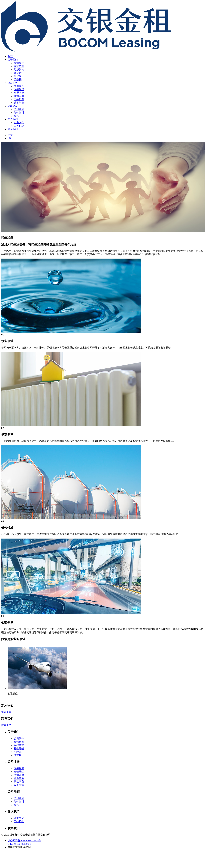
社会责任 (19, 73)
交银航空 (19, 86)
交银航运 (19, 89)
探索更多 (6, 712)
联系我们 (13, 129)
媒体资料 (19, 113)
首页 (10, 56)
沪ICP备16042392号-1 (19, 844)
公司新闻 (19, 109)
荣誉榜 (18, 79)
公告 (16, 116)
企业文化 (19, 123)
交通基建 (19, 93)
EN (9, 138)
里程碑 (18, 76)
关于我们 (13, 60)
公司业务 (13, 83)
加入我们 (13, 119)
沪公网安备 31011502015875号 (24, 841)
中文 (10, 135)
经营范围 (19, 66)
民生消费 (19, 99)
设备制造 (19, 103)
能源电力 (19, 96)
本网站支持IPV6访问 (19, 847)
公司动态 (13, 106)
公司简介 (19, 63)
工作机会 (19, 126)
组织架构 (19, 70)
